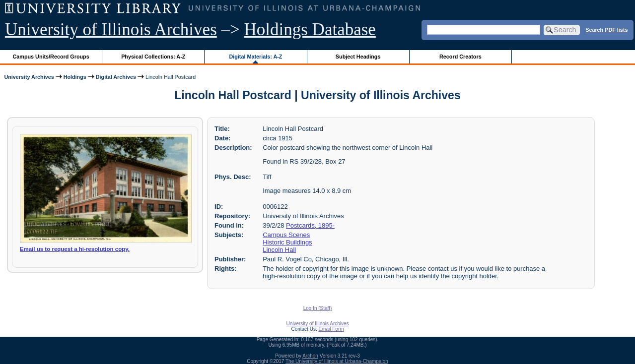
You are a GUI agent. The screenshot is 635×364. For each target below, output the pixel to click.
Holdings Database (310, 30)
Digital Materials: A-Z (255, 57)
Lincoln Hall (279, 250)
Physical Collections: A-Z (153, 57)
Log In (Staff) (318, 308)
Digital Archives (116, 77)
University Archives (29, 77)
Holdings (75, 77)
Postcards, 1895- (310, 225)
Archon (310, 356)
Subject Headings (358, 57)
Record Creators (460, 57)
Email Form (331, 329)
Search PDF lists (606, 29)
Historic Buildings (287, 242)
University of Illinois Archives (111, 30)
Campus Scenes (286, 235)
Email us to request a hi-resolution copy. (75, 249)
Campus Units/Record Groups (51, 57)
